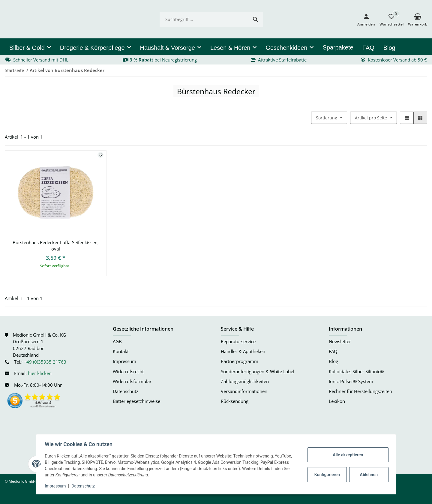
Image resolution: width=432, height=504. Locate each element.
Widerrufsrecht (128, 372)
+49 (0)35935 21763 (45, 362)
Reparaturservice (238, 342)
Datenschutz (84, 486)
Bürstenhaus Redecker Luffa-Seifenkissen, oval (56, 246)
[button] (389, 19)
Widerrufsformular (132, 381)
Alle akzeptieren (347, 455)
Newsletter (340, 342)
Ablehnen (368, 475)
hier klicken (40, 373)
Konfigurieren (327, 475)
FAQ (333, 351)
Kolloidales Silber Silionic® (356, 372)
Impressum (56, 486)
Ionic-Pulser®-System (351, 381)
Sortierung (327, 118)
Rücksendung (235, 401)
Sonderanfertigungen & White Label (258, 372)
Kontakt (121, 351)
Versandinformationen (244, 391)
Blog (333, 361)
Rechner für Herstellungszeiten (360, 391)
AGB (117, 342)
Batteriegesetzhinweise (136, 401)
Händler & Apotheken (243, 351)
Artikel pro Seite (371, 118)
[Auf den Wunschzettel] (100, 155)
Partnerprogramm (240, 361)
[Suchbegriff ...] (204, 19)
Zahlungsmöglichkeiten (245, 381)
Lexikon (337, 401)
